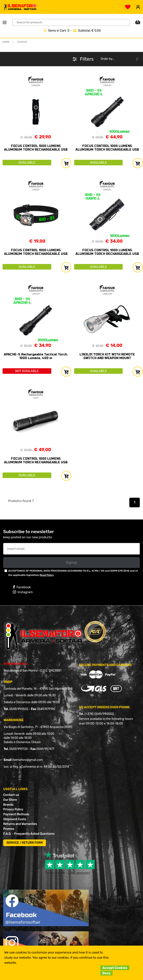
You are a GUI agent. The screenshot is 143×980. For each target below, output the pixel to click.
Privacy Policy (13, 809)
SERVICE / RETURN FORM (25, 843)
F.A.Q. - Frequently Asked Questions (29, 834)
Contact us (11, 795)
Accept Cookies (115, 968)
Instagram (23, 592)
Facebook (22, 587)
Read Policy (47, 575)
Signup (71, 563)
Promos (9, 829)
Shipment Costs (15, 819)
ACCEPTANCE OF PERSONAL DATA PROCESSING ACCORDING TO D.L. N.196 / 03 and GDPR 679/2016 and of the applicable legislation (73, 573)
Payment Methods (16, 814)
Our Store (10, 800)
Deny (106, 973)
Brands (8, 805)
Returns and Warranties (20, 824)
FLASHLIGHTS (36, 82)
